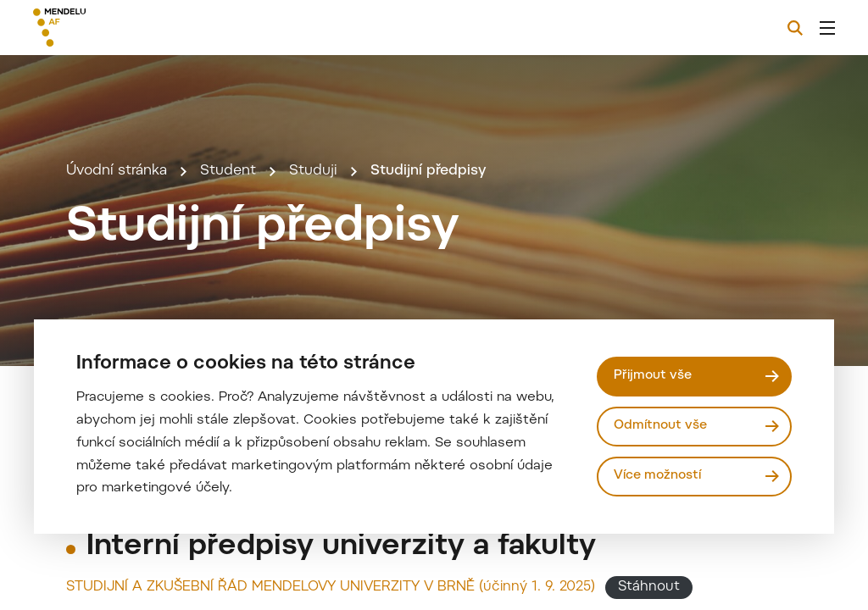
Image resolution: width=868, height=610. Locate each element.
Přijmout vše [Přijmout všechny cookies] (653, 376)
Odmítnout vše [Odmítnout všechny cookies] (660, 426)
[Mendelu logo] (125, 28)
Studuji (313, 171)
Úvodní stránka (117, 171)
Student (228, 171)
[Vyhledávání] (795, 28)
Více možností (657, 476)
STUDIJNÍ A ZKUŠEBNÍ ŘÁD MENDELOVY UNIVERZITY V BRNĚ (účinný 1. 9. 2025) (331, 587)
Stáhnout (649, 587)
